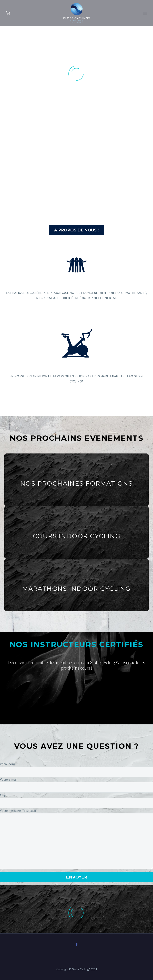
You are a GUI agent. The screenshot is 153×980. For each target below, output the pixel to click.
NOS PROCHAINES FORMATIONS (77, 483)
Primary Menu (145, 13)
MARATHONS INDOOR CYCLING (76, 589)
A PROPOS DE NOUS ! (76, 230)
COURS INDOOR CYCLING (77, 536)
